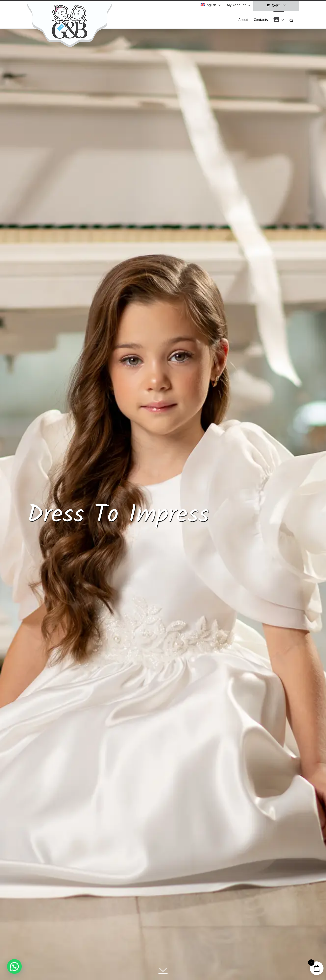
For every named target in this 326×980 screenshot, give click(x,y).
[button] (291, 20)
